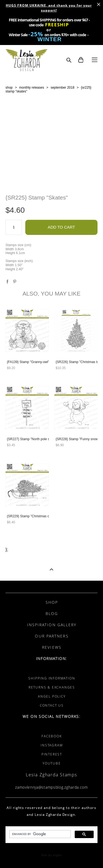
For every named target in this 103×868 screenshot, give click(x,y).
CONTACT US (52, 705)
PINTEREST (52, 754)
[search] (40, 834)
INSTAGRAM (52, 745)
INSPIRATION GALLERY (52, 625)
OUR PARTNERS (52, 636)
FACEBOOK (52, 736)
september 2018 (62, 88)
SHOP (52, 602)
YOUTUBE (52, 763)
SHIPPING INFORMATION (52, 678)
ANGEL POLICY (52, 696)
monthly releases (32, 88)
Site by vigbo (51, 855)
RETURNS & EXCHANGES (52, 687)
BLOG (52, 613)
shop (9, 88)
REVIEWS (52, 647)
